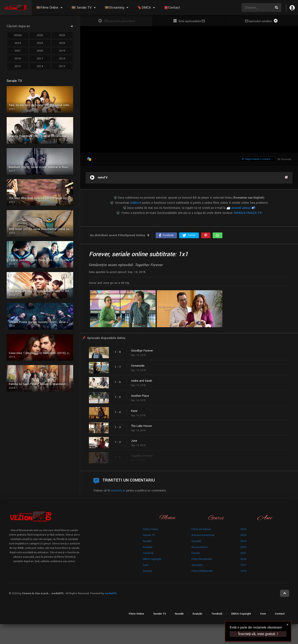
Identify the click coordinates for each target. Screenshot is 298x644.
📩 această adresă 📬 (241, 208)
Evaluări (148, 547)
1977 (243, 565)
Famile (196, 553)
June (134, 441)
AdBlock (136, 203)
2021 (18, 51)
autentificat (118, 491)
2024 (18, 43)
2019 (62, 51)
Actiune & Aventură (203, 535)
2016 (62, 59)
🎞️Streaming (114, 8)
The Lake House (141, 426)
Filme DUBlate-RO (202, 571)
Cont (146, 565)
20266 (18, 35)
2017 (40, 59)
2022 (62, 43)
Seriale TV (149, 535)
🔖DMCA (144, 8)
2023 (40, 43)
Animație (197, 565)
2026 (40, 35)
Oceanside (138, 366)
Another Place (140, 396)
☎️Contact (172, 8)
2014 (40, 66)
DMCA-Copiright (152, 559)
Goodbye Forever (142, 351)
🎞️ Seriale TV (81, 8)
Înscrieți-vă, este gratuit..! (258, 634)
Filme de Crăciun (201, 529)
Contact (147, 571)
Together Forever (142, 456)
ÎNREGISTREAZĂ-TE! (248, 213)
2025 (62, 35)
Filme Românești (202, 559)
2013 (62, 66)
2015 (18, 66)
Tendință (148, 553)
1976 (243, 571)
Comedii (196, 541)
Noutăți (147, 541)
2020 (40, 51)
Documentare (200, 547)
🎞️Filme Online (47, 8)
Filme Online (150, 529)
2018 (18, 59)
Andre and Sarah (142, 381)
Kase (134, 411)
